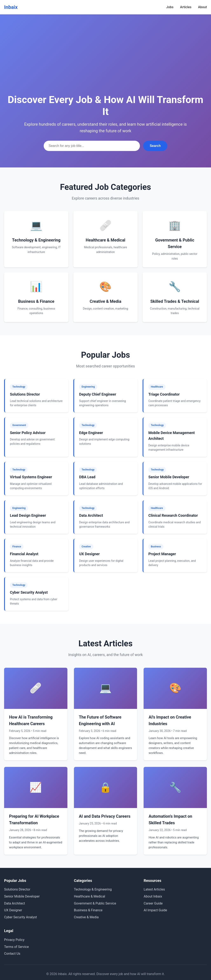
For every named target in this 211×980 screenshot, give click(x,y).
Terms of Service (16, 947)
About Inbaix (153, 896)
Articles (186, 7)
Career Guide (153, 903)
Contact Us (12, 954)
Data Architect (15, 903)
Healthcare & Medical (90, 896)
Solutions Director (17, 889)
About (202, 7)
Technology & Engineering (93, 889)
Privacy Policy (14, 940)
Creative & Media (86, 917)
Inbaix (11, 7)
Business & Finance (88, 910)
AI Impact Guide (155, 910)
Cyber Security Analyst (21, 917)
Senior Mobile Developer (22, 896)
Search (155, 146)
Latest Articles (154, 889)
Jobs (170, 7)
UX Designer (13, 910)
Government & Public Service (95, 903)
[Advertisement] (105, 62)
